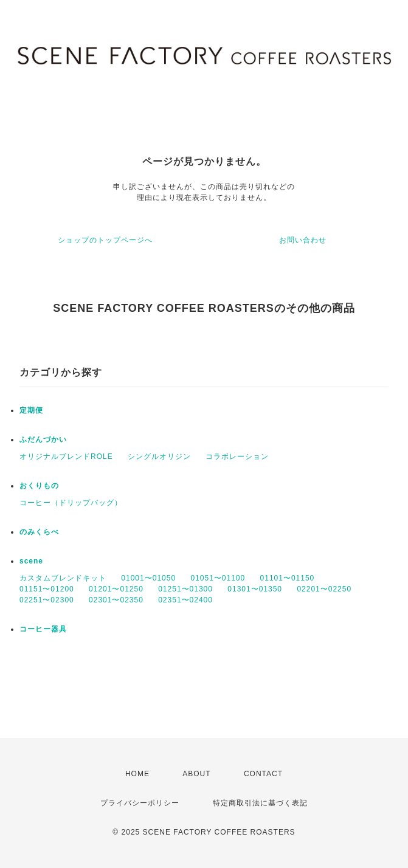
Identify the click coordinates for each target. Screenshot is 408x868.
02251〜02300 (47, 600)
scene (31, 561)
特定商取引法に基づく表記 (260, 803)
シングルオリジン (159, 456)
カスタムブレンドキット (63, 578)
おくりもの (39, 486)
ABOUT (196, 774)
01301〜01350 (255, 589)
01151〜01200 (47, 589)
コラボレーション (237, 456)
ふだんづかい (43, 439)
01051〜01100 (218, 578)
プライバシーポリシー (140, 803)
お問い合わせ (303, 240)
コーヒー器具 (43, 629)
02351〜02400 (185, 600)
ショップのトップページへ (105, 240)
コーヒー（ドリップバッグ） (71, 503)
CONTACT (263, 774)
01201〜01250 (116, 589)
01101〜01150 (288, 578)
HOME (137, 774)
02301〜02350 (116, 600)
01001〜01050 (148, 578)
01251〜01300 (185, 589)
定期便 (31, 410)
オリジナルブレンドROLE (66, 456)
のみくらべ (39, 532)
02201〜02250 (324, 589)
